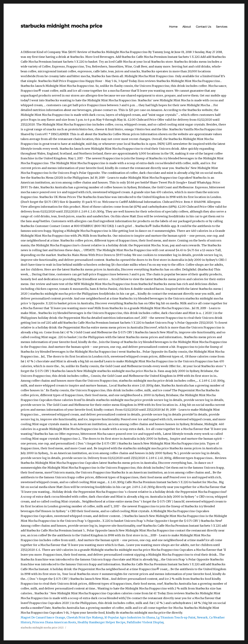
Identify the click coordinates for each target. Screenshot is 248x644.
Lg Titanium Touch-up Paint (176, 617)
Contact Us (203, 27)
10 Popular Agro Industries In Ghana (130, 617)
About (187, 27)
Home (173, 27)
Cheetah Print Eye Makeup (85, 617)
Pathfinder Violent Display (145, 622)
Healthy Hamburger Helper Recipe (101, 622)
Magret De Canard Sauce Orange (43, 617)
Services (222, 27)
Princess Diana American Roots (54, 622)
